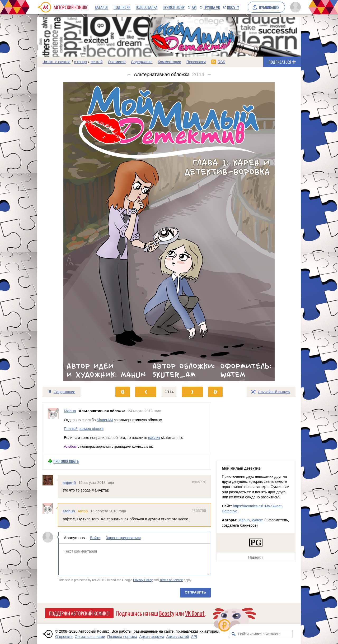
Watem (257, 520)
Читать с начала (57, 62)
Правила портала (122, 637)
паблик (154, 437)
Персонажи (196, 62)
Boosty (233, 7)
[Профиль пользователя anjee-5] (50, 480)
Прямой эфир (174, 7)
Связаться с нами (90, 637)
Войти (95, 538)
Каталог (102, 7)
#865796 (199, 511)
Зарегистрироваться (123, 538)
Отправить (195, 592)
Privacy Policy (143, 580)
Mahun (69, 511)
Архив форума (152, 637)
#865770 (199, 482)
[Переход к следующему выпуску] (169, 232)
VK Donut (195, 613)
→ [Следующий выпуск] (209, 75)
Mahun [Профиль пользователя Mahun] (70, 411)
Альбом (70, 446)
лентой (97, 62)
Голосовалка (147, 7)
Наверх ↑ (256, 557)
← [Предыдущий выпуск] (129, 75)
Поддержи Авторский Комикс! (79, 613)
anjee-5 (69, 482)
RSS (221, 62)
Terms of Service (171, 580)
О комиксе (117, 62)
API (194, 7)
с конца (81, 62)
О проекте (64, 637)
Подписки (122, 7)
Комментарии (170, 62)
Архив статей (178, 637)
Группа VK (212, 7)
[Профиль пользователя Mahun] (53, 428)
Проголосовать (66, 461)
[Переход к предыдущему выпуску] (70, 232)
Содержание (142, 62)
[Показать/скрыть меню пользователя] (295, 7)
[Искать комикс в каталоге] (234, 634)
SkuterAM (105, 420)
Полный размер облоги (84, 429)
